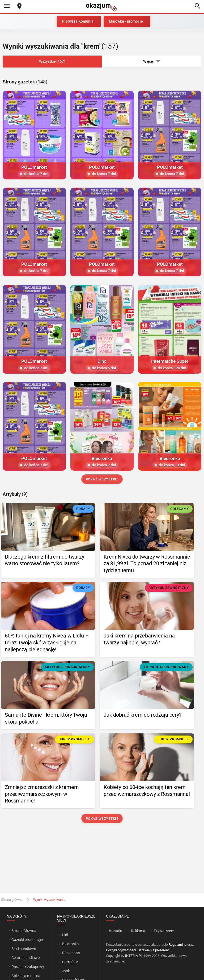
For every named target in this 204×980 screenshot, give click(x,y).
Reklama (138, 931)
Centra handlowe (25, 958)
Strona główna (12, 900)
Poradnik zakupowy (28, 967)
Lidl (65, 935)
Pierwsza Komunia (78, 21)
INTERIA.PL (134, 956)
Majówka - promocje (126, 21)
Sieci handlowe (24, 949)
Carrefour (70, 962)
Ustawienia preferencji (154, 950)
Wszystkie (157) (52, 61)
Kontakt (116, 931)
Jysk (66, 971)
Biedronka (71, 944)
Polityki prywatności (121, 950)
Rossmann (71, 953)
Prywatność (164, 931)
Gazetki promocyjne (28, 940)
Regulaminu (178, 945)
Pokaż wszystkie (102, 479)
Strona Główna (24, 931)
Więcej (152, 62)
